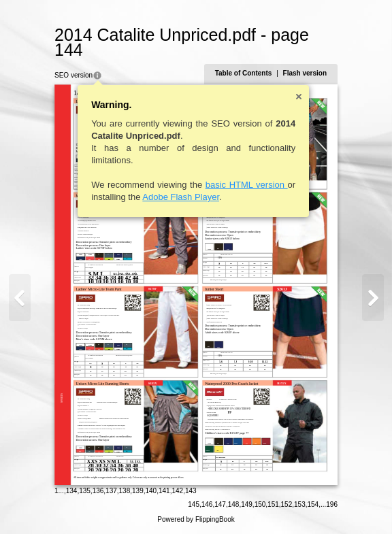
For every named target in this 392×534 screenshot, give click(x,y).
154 (313, 504)
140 (151, 491)
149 (247, 504)
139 (138, 491)
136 (98, 491)
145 (194, 504)
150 (260, 504)
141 (164, 491)
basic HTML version (247, 185)
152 (287, 504)
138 (125, 491)
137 (111, 491)
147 (220, 504)
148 (234, 504)
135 (85, 491)
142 (177, 491)
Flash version (305, 73)
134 (72, 491)
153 (300, 504)
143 (191, 491)
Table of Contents (244, 73)
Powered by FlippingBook (196, 519)
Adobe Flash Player (181, 197)
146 (207, 504)
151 (273, 504)
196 (332, 504)
